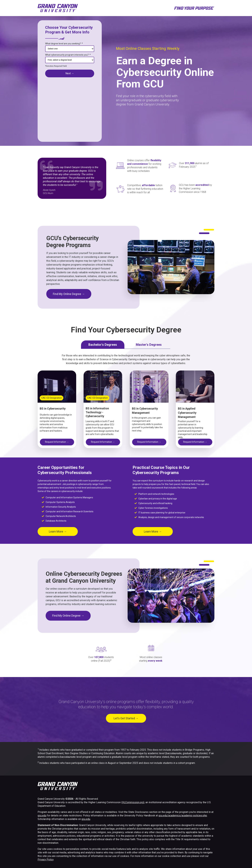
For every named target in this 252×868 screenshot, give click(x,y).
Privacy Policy (46, 860)
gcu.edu (42, 816)
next (70, 73)
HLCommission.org (133, 802)
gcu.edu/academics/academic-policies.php (183, 816)
